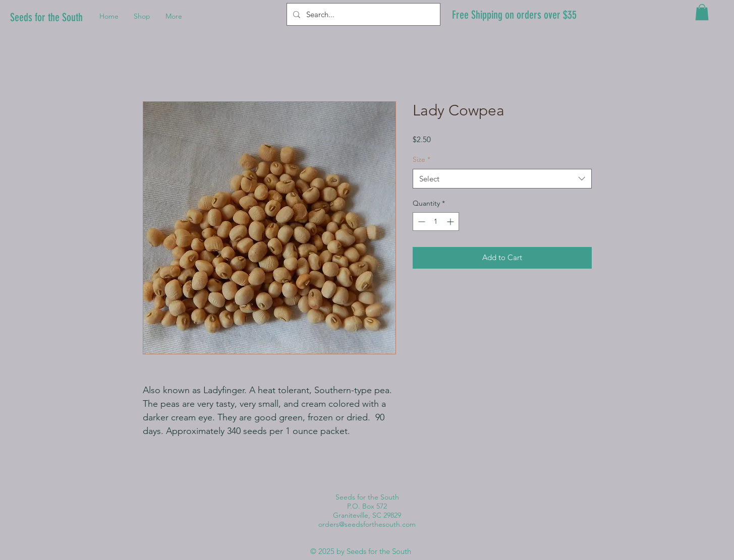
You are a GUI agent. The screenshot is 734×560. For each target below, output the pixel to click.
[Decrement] (420, 222)
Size (421, 159)
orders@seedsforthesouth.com (367, 524)
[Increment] (451, 222)
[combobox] (502, 179)
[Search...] (362, 14)
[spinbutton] (436, 222)
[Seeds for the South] (49, 18)
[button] (702, 12)
